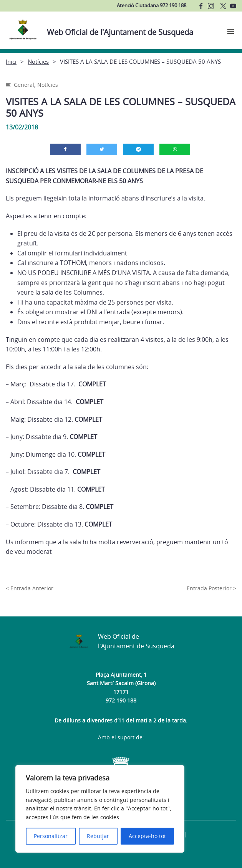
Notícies (38, 61)
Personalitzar (51, 836)
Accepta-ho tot (147, 836)
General (24, 85)
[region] (100, 809)
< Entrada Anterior (30, 588)
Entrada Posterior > (211, 588)
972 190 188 (121, 700)
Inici (11, 61)
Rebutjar (98, 836)
